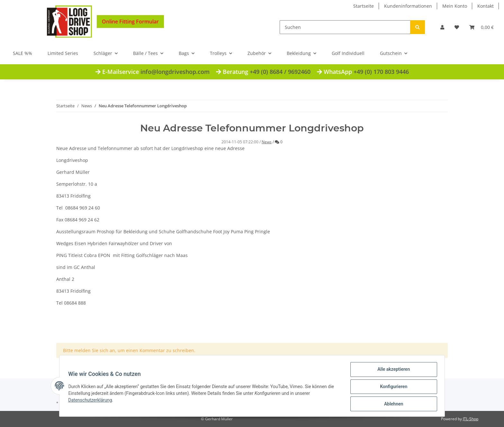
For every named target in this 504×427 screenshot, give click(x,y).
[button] (442, 27)
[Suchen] (345, 27)
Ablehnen (392, 404)
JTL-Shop (471, 419)
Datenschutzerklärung (92, 401)
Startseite (364, 6)
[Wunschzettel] (457, 27)
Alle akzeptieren (392, 371)
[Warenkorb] (482, 27)
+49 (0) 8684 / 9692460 (280, 72)
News (267, 142)
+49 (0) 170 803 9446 (381, 72)
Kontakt (486, 6)
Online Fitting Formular (130, 22)
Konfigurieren (392, 387)
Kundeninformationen (408, 6)
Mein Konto (455, 6)
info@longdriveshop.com (175, 72)
